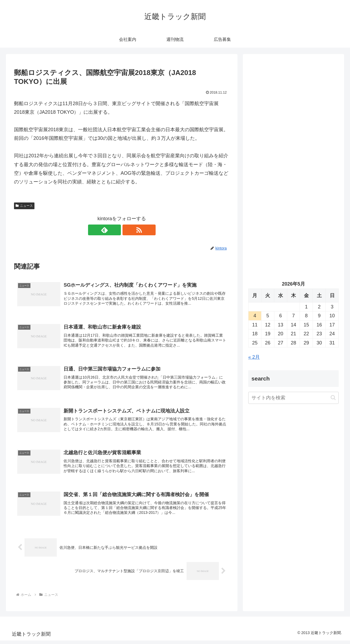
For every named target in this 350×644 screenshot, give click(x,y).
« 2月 (254, 357)
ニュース (24, 206)
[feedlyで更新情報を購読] (115, 230)
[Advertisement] (293, 115)
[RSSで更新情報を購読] (128, 230)
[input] (293, 398)
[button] (333, 398)
